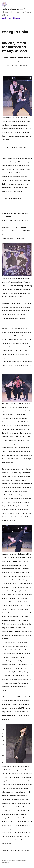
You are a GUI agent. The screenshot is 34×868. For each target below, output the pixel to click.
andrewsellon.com (11, 9)
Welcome (6, 18)
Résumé (17, 18)
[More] (23, 19)
